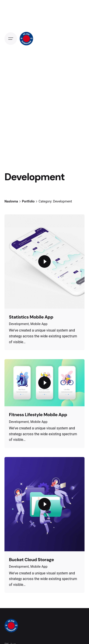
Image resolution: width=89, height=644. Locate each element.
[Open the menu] (11, 39)
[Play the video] (44, 262)
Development (19, 324)
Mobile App (39, 324)
